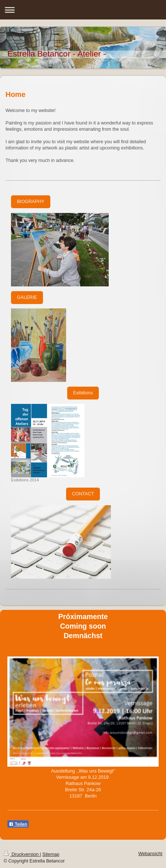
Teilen (18, 824)
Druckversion (22, 854)
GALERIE (27, 297)
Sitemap (51, 854)
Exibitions (83, 393)
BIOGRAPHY (31, 202)
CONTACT (83, 494)
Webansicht (150, 854)
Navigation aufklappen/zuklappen (83, 10)
